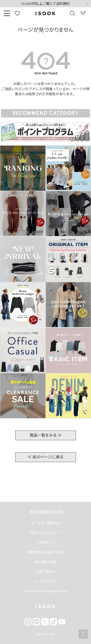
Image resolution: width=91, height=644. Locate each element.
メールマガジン (45, 582)
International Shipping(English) (46, 591)
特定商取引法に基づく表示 (46, 553)
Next (87, 4)
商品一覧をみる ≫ (46, 436)
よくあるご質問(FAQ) (46, 524)
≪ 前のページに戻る (46, 457)
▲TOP (83, 634)
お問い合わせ (46, 572)
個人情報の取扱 (45, 562)
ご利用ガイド (46, 543)
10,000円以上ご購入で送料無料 (45, 4)
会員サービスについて (46, 533)
